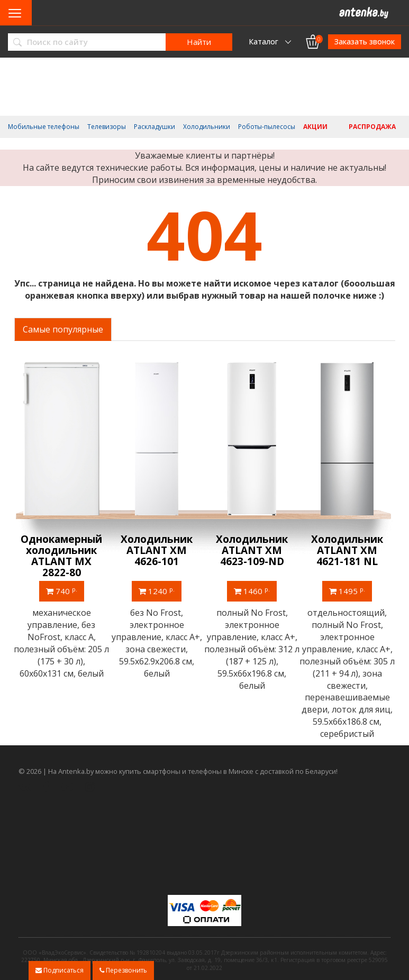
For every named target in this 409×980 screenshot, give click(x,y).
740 (62, 591)
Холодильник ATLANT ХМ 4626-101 (157, 550)
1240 (157, 591)
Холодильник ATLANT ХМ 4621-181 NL (348, 550)
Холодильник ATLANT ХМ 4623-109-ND (252, 550)
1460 (252, 591)
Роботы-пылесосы (267, 127)
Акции (315, 127)
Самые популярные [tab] (63, 329)
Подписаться (60, 970)
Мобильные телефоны (44, 127)
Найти (199, 42)
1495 (348, 591)
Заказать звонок (365, 41)
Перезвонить (123, 970)
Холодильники (207, 127)
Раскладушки (154, 127)
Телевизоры (107, 127)
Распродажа (372, 127)
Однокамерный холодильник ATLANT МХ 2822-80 (62, 556)
